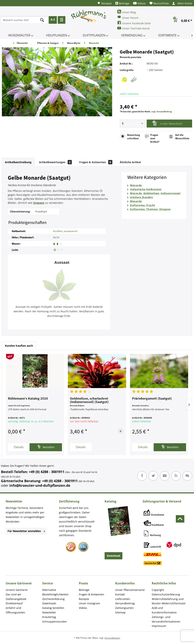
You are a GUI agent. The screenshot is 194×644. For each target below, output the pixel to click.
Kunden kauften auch (19, 346)
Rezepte (104, 3)
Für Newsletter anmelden (26, 531)
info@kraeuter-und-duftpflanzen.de (40, 485)
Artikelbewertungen (55, 162)
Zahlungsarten (124, 608)
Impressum (159, 626)
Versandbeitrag (125, 603)
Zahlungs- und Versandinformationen (166, 619)
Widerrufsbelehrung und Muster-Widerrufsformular (169, 601)
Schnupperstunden (55, 622)
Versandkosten (112, 638)
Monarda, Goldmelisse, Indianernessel (155, 193)
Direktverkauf (14, 603)
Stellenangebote (16, 599)
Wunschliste (159, 3)
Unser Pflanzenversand (130, 590)
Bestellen (46, 447)
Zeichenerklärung (53, 599)
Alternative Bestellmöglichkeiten (55, 592)
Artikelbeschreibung (18, 162)
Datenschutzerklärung (166, 594)
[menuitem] (104, 3)
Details (19, 447)
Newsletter (49, 612)
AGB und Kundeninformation (164, 610)
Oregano (39, 203)
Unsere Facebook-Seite (134, 23)
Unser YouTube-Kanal (133, 28)
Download (113, 556)
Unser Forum (128, 17)
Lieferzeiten (123, 599)
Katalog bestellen (53, 608)
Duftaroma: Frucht (143, 205)
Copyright (158, 590)
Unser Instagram (89, 603)
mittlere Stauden (141, 197)
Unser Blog (127, 12)
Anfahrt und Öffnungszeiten (15, 610)
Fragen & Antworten (96, 162)
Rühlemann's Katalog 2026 (28, 399)
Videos (139, 3)
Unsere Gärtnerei (17, 590)
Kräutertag (49, 617)
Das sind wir (14, 594)
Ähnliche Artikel (130, 162)
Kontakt (120, 594)
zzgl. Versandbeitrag (162, 111)
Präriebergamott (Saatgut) (152, 399)
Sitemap (120, 612)
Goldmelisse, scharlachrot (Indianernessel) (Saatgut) (89, 400)
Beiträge (122, 3)
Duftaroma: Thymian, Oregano (150, 209)
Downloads (49, 603)
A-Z (53, 19)
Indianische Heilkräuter (146, 189)
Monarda (136, 185)
